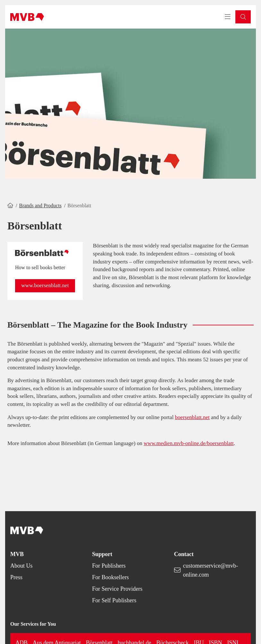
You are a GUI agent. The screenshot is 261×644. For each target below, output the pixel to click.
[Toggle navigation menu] (228, 17)
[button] (243, 17)
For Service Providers (117, 589)
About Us (21, 566)
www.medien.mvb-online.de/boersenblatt (189, 443)
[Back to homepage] (27, 17)
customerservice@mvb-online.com (211, 570)
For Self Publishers (114, 600)
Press (16, 577)
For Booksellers (110, 577)
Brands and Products (40, 206)
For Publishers (109, 566)
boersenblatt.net (192, 417)
